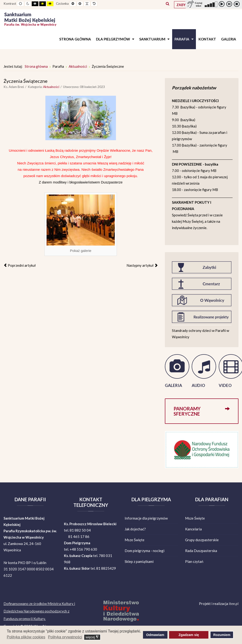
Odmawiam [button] (155, 635)
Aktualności (51, 87)
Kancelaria (193, 529)
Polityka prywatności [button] (65, 637)
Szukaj (168, 4)
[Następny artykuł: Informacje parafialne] (142, 265)
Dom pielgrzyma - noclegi (145, 551)
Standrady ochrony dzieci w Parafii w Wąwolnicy (200, 334)
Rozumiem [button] (222, 635)
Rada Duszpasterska (201, 551)
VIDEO (225, 385)
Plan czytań (194, 561)
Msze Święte (135, 540)
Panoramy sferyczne (202, 409)
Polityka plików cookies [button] (26, 637)
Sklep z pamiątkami (139, 561)
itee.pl (234, 604)
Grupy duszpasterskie (202, 540)
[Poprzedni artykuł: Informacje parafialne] (20, 265)
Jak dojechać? (135, 529)
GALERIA (173, 385)
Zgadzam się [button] (189, 635)
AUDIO (198, 385)
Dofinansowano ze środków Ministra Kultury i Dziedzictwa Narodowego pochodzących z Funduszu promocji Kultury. (39, 611)
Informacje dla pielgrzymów (146, 518)
